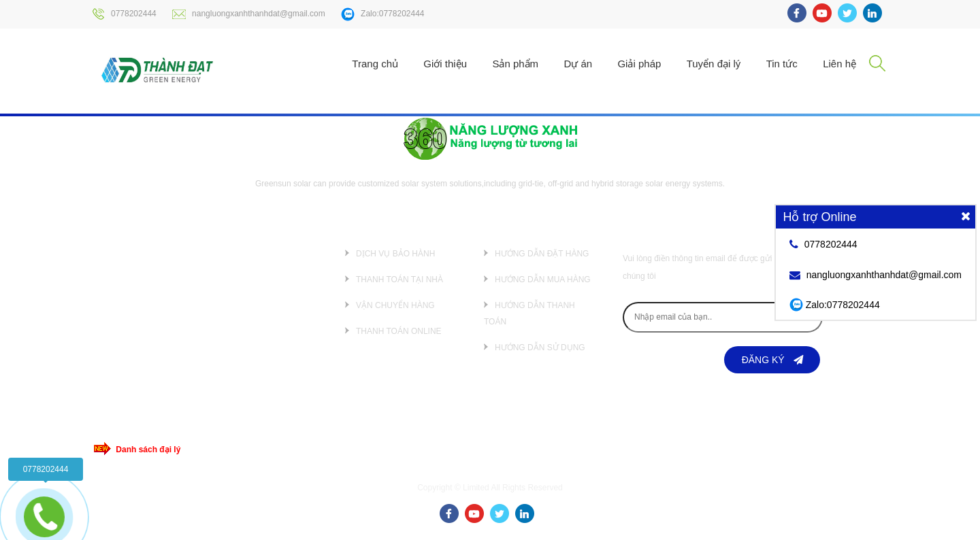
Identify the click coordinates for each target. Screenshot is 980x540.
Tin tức (782, 64)
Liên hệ (839, 64)
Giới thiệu (445, 64)
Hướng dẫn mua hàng (543, 280)
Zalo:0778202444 (382, 14)
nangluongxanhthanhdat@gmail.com (249, 14)
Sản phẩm (515, 64)
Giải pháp (639, 64)
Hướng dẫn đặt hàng (542, 254)
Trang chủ (375, 64)
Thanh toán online (399, 331)
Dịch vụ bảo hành (395, 254)
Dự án (578, 64)
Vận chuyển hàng (395, 305)
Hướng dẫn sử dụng (540, 348)
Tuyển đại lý (714, 64)
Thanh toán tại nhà (399, 280)
